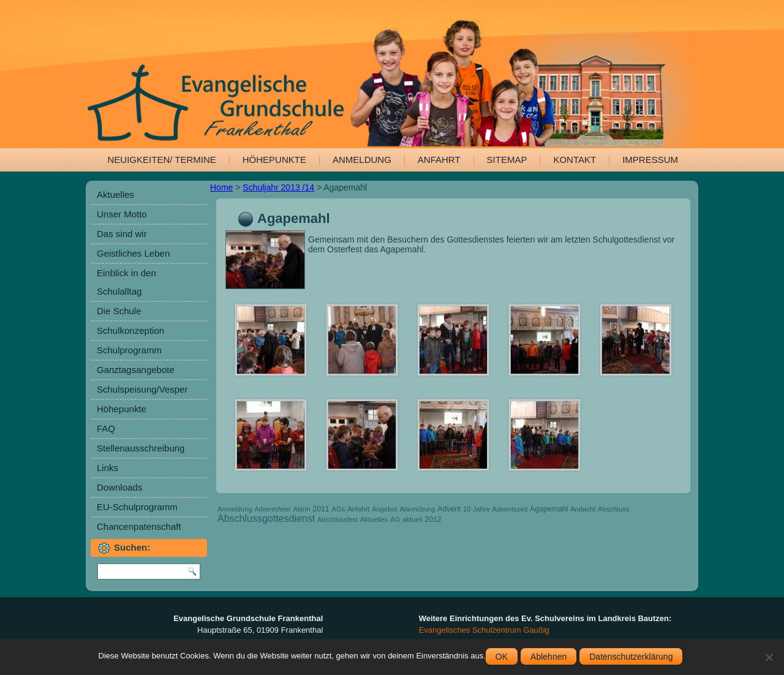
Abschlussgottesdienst (266, 519)
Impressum (650, 160)
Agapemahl (549, 509)
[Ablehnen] (769, 657)
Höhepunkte (274, 160)
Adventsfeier (273, 509)
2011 (321, 509)
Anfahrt (439, 160)
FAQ (106, 428)
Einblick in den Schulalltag (126, 282)
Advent (449, 509)
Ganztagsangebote (136, 370)
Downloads (119, 487)
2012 (433, 519)
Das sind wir (122, 234)
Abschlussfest (337, 519)
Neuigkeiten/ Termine (162, 160)
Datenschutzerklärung (631, 657)
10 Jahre (477, 509)
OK (502, 657)
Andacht (583, 509)
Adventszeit (510, 509)
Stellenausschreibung (141, 448)
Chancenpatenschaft (139, 526)
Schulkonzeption (130, 330)
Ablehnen (548, 657)
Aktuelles (115, 194)
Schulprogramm (129, 350)
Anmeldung (362, 160)
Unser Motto (122, 214)
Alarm (302, 509)
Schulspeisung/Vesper (142, 389)
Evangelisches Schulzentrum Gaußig (484, 630)
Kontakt (575, 160)
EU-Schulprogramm (137, 507)
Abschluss (613, 509)
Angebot (385, 509)
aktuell (412, 519)
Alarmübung (417, 509)
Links (107, 468)
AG (395, 519)
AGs (339, 509)
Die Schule (119, 311)
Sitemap (507, 160)
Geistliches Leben (133, 253)
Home (221, 187)
